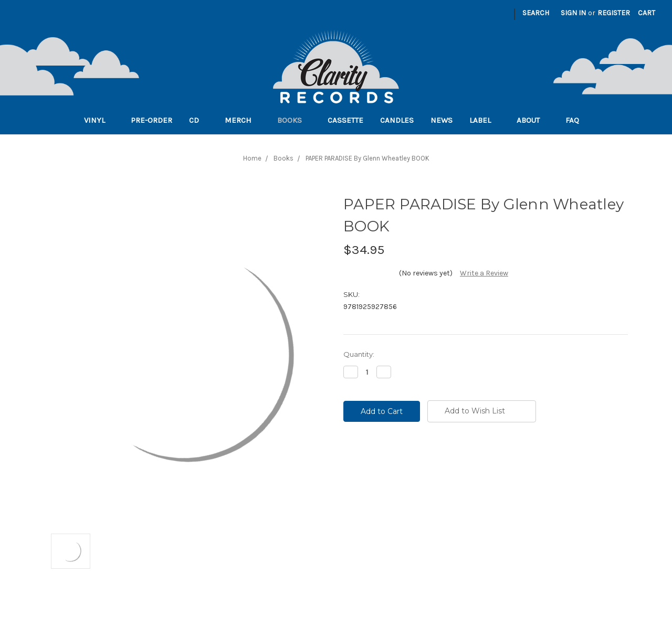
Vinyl (99, 120)
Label (485, 120)
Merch (243, 120)
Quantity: (359, 354)
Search (536, 13)
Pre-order (151, 120)
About (533, 120)
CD (198, 120)
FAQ (577, 120)
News (442, 120)
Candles (397, 120)
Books (294, 120)
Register (614, 13)
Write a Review (484, 273)
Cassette (345, 120)
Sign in (573, 13)
